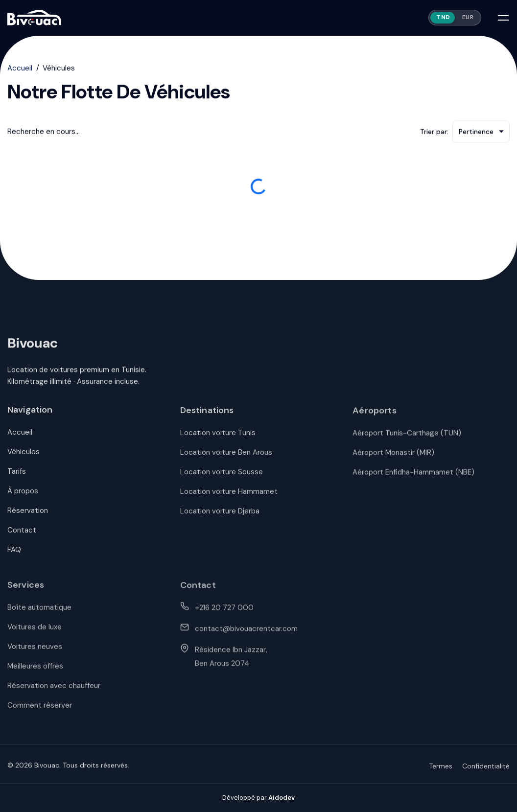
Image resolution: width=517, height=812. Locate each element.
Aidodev (282, 798)
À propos (23, 496)
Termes (441, 771)
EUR (468, 17)
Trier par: (434, 133)
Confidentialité (486, 771)
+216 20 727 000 (224, 613)
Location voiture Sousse (222, 477)
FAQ (14, 555)
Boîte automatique (39, 613)
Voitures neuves (35, 652)
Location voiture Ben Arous (226, 458)
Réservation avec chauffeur (54, 692)
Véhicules (23, 457)
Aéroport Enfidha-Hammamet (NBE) (413, 478)
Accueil (20, 69)
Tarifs (17, 476)
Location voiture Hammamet (229, 497)
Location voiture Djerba (220, 516)
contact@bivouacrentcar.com (246, 634)
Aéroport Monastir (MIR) (393, 458)
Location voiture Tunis (218, 438)
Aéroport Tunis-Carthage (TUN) (407, 439)
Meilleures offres (35, 672)
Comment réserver (40, 711)
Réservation (28, 515)
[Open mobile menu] (503, 18)
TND (443, 17)
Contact (22, 535)
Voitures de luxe (35, 633)
